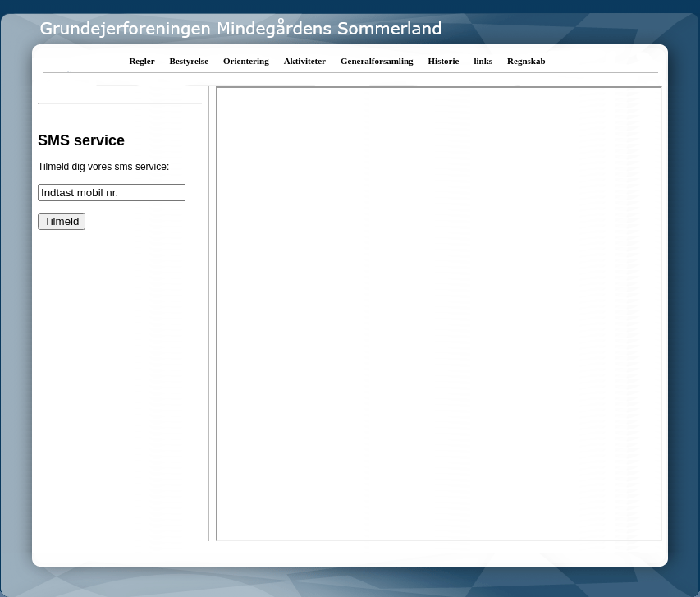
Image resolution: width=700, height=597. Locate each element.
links (483, 61)
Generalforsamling (377, 61)
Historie (444, 61)
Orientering (246, 61)
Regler (142, 61)
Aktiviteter (305, 61)
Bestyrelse (189, 61)
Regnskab (526, 61)
